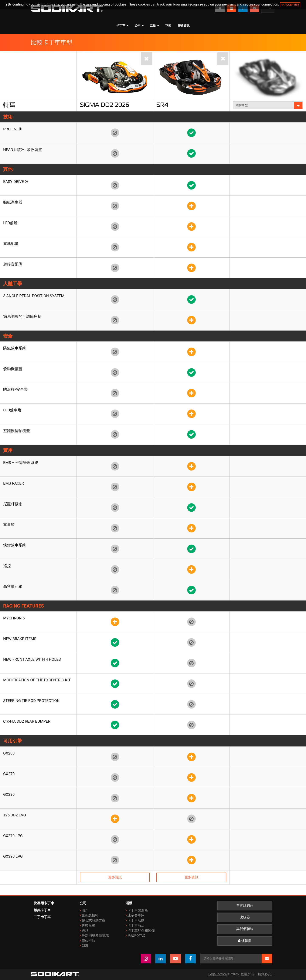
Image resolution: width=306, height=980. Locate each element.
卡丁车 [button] (122, 26)
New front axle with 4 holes (32, 659)
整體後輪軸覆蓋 (17, 431)
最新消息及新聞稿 (95, 936)
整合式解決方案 (93, 920)
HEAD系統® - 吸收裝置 (23, 150)
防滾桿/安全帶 (15, 389)
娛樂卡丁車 (42, 910)
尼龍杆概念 (13, 504)
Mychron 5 (14, 618)
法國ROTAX (136, 936)
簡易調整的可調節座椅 (22, 316)
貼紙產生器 (13, 202)
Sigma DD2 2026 (105, 105)
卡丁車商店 (136, 925)
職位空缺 (88, 941)
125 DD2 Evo (15, 815)
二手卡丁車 (42, 917)
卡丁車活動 (136, 920)
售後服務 (88, 925)
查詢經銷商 (245, 906)
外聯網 (245, 941)
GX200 (9, 753)
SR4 (162, 105)
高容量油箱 (13, 586)
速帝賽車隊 (136, 915)
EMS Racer (13, 483)
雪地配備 (11, 243)
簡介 (85, 910)
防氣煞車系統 (15, 348)
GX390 (9, 794)
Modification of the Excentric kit (37, 680)
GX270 (9, 774)
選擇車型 (268, 105)
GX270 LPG (13, 836)
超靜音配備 (13, 264)
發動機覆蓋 (13, 369)
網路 (85, 931)
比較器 (245, 917)
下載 (168, 26)
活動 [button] (154, 26)
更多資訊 (115, 877)
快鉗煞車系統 (15, 545)
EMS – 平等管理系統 (21, 463)
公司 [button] (139, 26)
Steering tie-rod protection (31, 701)
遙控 (7, 566)
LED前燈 (10, 223)
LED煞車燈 (12, 410)
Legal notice (218, 974)
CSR (85, 946)
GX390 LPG (13, 856)
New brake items (20, 639)
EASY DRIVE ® (16, 182)
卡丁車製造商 (138, 910)
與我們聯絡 (245, 929)
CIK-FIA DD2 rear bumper (27, 721)
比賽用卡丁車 (44, 903)
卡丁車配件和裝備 (141, 931)
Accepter (290, 5)
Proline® (12, 129)
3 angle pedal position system (34, 296)
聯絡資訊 (184, 26)
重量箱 (9, 524)
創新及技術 (90, 915)
